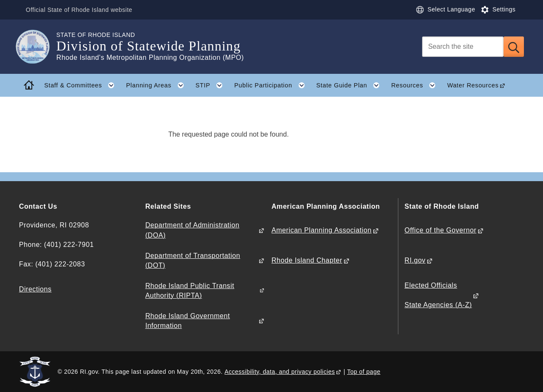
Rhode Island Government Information (188, 321)
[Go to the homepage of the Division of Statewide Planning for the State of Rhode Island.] (38, 47)
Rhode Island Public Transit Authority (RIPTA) (190, 291)
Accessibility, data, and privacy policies (280, 372)
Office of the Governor (441, 230)
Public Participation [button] (272, 85)
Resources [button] (416, 85)
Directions (35, 289)
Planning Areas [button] (158, 85)
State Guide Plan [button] (351, 85)
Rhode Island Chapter (307, 260)
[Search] (463, 47)
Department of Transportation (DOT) (193, 260)
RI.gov (415, 260)
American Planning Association (322, 230)
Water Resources (473, 85)
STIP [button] (212, 85)
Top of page (364, 372)
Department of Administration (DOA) (192, 230)
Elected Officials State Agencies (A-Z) (438, 295)
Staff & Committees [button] (82, 85)
